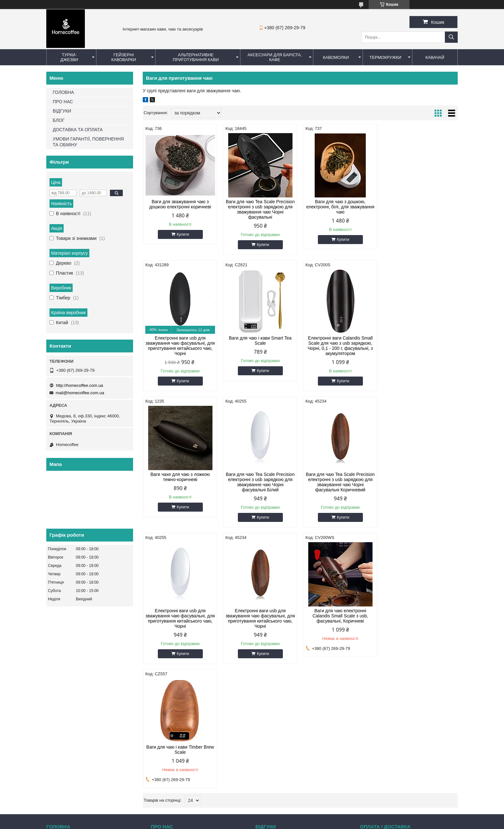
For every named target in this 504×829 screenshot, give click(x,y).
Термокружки (385, 57)
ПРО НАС (63, 102)
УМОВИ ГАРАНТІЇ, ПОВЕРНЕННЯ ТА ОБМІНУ (88, 142)
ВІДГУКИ (62, 111)
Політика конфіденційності (288, 823)
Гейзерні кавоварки (124, 57)
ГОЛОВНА (63, 92)
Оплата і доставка (381, 702)
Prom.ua (282, 811)
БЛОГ (59, 120)
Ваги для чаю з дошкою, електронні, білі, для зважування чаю (340, 207)
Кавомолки (336, 57)
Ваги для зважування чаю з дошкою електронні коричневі (180, 204)
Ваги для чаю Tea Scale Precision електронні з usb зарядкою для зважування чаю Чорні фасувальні (260, 209)
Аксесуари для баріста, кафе (275, 57)
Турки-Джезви (69, 57)
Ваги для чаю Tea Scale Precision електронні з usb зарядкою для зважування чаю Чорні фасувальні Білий (420, 346)
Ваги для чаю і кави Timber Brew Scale (180, 613)
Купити (183, 234)
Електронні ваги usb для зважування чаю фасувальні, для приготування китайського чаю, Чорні (420, 209)
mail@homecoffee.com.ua (80, 393)
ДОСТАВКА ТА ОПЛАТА (78, 130)
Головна (58, 702)
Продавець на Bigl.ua (252, 817)
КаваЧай (435, 57)
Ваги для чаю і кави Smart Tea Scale (180, 341)
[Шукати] (451, 37)
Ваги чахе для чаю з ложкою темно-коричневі (340, 341)
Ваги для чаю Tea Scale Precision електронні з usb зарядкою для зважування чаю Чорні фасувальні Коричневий (180, 482)
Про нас (162, 702)
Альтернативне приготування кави (196, 57)
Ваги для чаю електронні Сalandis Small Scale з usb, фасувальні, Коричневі (420, 479)
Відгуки (266, 702)
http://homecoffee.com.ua (79, 385)
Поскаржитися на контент (239, 823)
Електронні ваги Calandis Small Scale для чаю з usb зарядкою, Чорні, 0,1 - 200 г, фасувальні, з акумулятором (260, 346)
